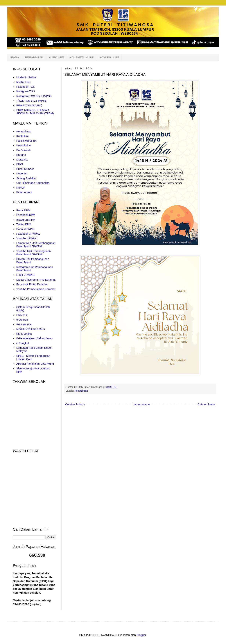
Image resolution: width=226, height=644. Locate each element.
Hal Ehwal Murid (26, 141)
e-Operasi (22, 320)
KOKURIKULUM (109, 57)
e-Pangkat (23, 343)
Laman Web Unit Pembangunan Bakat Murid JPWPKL (36, 245)
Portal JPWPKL (26, 229)
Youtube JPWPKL (27, 238)
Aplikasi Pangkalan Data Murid (35, 364)
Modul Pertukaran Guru (31, 329)
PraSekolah (24, 150)
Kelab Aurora (24, 192)
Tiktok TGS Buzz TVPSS (32, 101)
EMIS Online (24, 334)
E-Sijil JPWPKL (26, 275)
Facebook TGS (26, 87)
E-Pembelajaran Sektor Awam (35, 338)
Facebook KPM (26, 215)
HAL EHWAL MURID (82, 57)
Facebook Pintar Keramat (32, 284)
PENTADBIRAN (34, 57)
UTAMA (15, 57)
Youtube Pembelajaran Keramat (36, 289)
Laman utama (141, 404)
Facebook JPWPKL (28, 234)
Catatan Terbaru (75, 404)
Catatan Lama (206, 404)
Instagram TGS (26, 91)
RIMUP (21, 188)
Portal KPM (23, 210)
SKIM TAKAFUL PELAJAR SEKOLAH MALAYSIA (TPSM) (35, 112)
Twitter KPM (24, 224)
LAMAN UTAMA (26, 77)
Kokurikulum (24, 145)
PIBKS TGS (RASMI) (29, 105)
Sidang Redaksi (26, 178)
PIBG (20, 164)
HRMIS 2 (22, 315)
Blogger (141, 635)
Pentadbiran (81, 391)
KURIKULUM (56, 57)
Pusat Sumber (25, 169)
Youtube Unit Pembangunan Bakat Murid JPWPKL (34, 253)
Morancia (22, 159)
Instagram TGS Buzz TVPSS (34, 96)
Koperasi (22, 173)
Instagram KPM (26, 220)
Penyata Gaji (24, 324)
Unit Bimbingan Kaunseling (33, 183)
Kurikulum (23, 136)
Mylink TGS (23, 82)
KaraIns (21, 155)
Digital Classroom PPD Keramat (36, 280)
